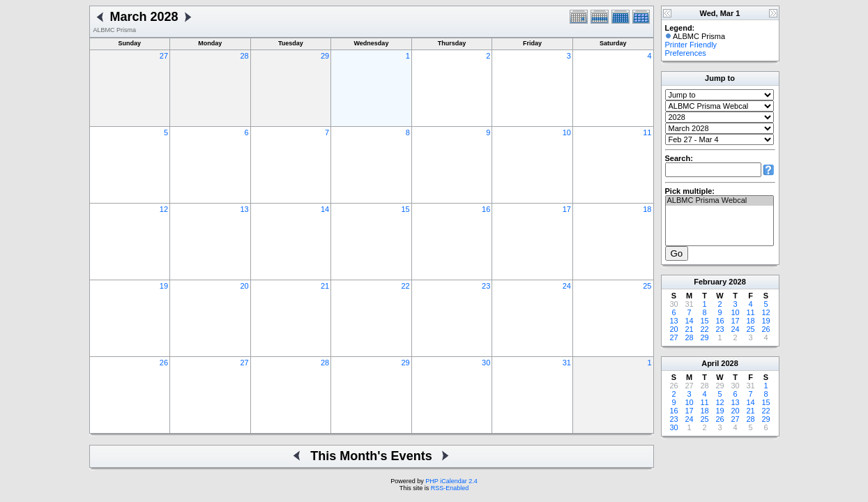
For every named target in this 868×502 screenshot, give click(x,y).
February (710, 282)
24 (567, 286)
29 (325, 56)
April (710, 363)
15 (406, 209)
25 (647, 286)
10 (567, 132)
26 (164, 363)
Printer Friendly (691, 45)
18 (647, 209)
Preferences (686, 53)
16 (486, 209)
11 (647, 132)
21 (325, 286)
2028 (737, 282)
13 (244, 209)
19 (164, 286)
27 (164, 56)
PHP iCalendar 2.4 (451, 481)
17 (567, 209)
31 (567, 363)
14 (325, 209)
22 (406, 286)
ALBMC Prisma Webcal (719, 201)
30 (486, 363)
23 (486, 286)
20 (244, 286)
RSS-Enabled (450, 488)
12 (164, 209)
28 (244, 56)
